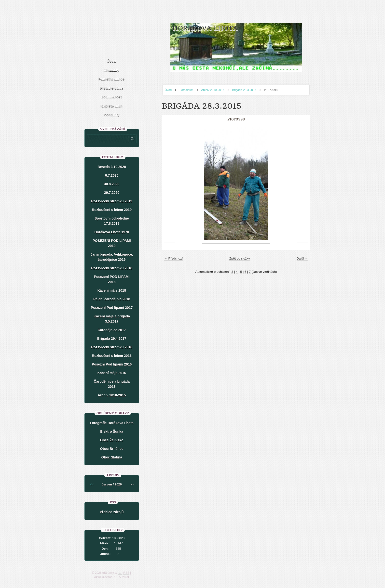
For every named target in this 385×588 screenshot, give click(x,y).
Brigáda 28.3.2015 (244, 90)
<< (92, 484)
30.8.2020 (112, 184)
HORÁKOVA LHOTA (205, 28)
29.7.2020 (112, 193)
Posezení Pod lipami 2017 (112, 308)
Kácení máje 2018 (112, 290)
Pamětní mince (111, 79)
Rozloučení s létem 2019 (112, 210)
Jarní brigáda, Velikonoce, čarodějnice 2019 (112, 257)
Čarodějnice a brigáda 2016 (112, 384)
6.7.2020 (112, 175)
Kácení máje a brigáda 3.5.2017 (112, 319)
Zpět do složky (240, 258)
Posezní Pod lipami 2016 (112, 364)
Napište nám (111, 106)
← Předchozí (173, 258)
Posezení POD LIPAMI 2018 (112, 279)
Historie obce (111, 88)
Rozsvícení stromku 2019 (112, 201)
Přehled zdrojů (112, 512)
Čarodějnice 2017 (112, 330)
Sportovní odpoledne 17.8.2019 (112, 221)
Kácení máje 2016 (112, 373)
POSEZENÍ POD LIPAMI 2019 (112, 243)
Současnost (111, 97)
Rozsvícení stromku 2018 (112, 268)
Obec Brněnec (112, 449)
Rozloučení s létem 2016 (112, 356)
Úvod (168, 90)
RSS (126, 573)
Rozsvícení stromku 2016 (112, 347)
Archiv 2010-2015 (213, 90)
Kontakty (111, 115)
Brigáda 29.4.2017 (112, 339)
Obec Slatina (112, 457)
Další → (302, 258)
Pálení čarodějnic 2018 (112, 299)
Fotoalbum (186, 90)
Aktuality (111, 70)
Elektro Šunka (112, 431)
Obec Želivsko (112, 440)
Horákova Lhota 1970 (112, 232)
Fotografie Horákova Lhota (112, 423)
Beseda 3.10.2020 (112, 167)
